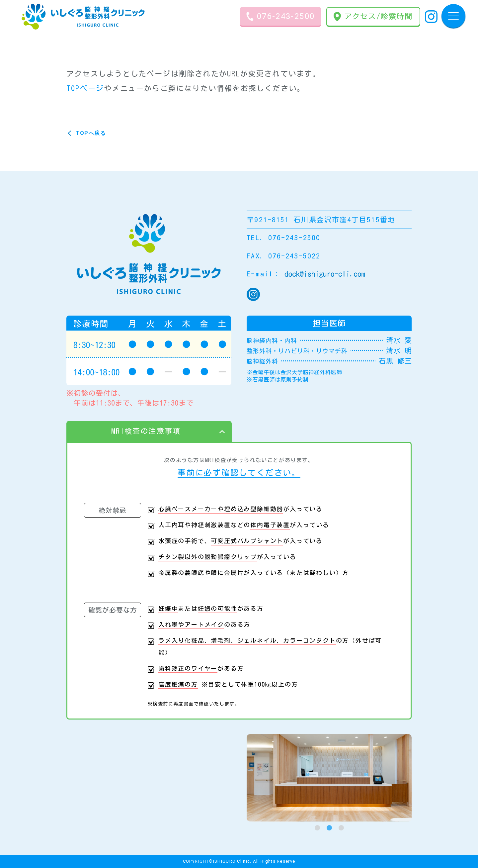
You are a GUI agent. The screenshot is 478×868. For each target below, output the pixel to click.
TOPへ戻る (91, 133)
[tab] (317, 828)
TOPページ (85, 88)
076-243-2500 (281, 16)
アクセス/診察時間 (373, 17)
